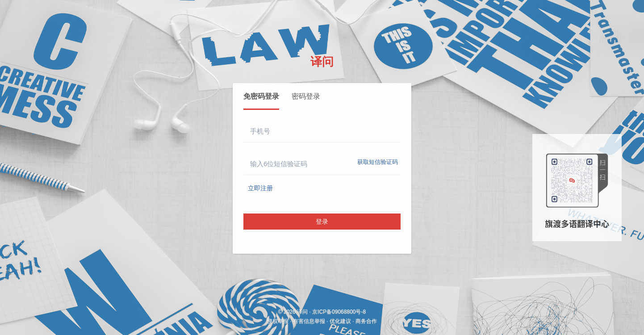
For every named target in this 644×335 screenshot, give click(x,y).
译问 (322, 62)
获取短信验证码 (378, 162)
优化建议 (340, 321)
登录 (322, 222)
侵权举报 (278, 321)
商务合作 (366, 321)
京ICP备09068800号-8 (339, 312)
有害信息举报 (309, 321)
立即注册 (260, 188)
